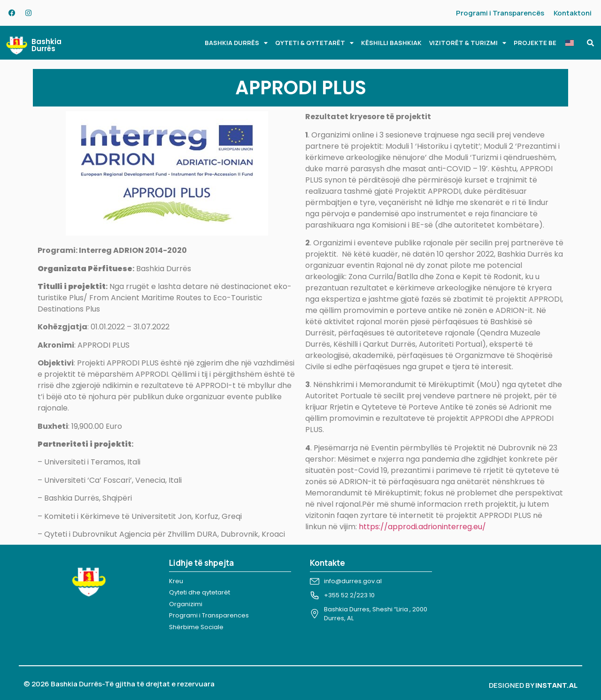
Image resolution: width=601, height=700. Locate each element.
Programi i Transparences (209, 615)
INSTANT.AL (556, 685)
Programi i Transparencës (500, 13)
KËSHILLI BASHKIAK (391, 43)
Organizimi (186, 604)
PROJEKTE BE (535, 43)
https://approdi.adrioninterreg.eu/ (422, 527)
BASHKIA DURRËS (236, 43)
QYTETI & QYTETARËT (314, 43)
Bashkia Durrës (46, 45)
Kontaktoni (573, 13)
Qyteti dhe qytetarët (200, 592)
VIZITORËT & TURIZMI (468, 43)
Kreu (176, 581)
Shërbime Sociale (196, 627)
